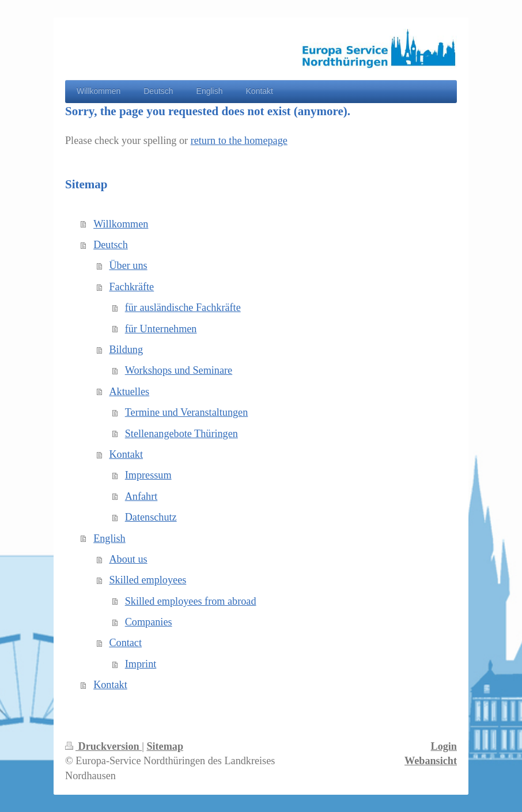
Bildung (126, 350)
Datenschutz (151, 517)
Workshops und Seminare (179, 370)
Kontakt (126, 454)
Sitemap (165, 746)
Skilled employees (147, 580)
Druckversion (103, 746)
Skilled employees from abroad (191, 601)
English (109, 538)
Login (444, 746)
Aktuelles (129, 392)
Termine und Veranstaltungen (187, 412)
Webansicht (431, 761)
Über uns (128, 265)
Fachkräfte (131, 287)
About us (128, 559)
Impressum (148, 475)
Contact (125, 643)
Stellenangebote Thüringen (181, 434)
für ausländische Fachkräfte (183, 308)
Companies (149, 622)
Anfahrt (141, 496)
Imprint (141, 664)
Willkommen (121, 224)
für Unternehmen (161, 329)
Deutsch (111, 245)
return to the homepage (239, 141)
